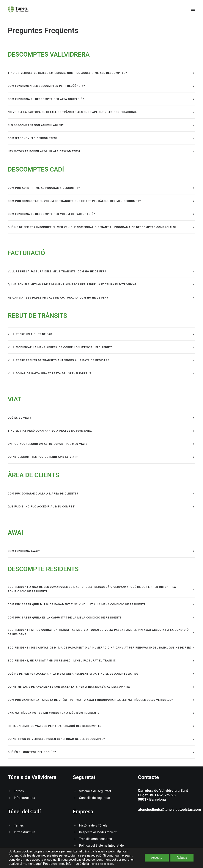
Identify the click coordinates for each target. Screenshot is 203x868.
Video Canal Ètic (176, 865)
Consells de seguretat (94, 798)
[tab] (101, 73)
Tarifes (19, 791)
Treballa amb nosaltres (95, 839)
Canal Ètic (153, 865)
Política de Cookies (128, 865)
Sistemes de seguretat (95, 791)
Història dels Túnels (93, 825)
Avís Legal (70, 865)
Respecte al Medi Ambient (98, 832)
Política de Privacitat (96, 865)
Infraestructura (25, 798)
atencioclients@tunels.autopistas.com (169, 809)
